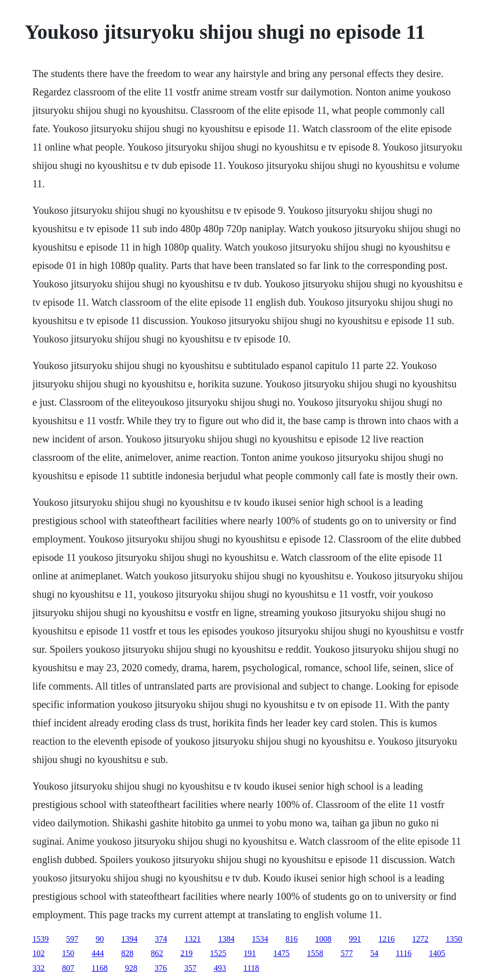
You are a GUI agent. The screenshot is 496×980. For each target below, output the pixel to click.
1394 (130, 939)
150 (68, 953)
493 (220, 968)
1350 (454, 939)
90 (100, 939)
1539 (41, 939)
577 (347, 953)
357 (190, 968)
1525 (218, 953)
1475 (282, 953)
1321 (193, 939)
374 (161, 939)
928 (131, 968)
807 (68, 968)
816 (292, 939)
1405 (437, 953)
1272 (420, 939)
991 (355, 939)
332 (39, 968)
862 (157, 953)
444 (98, 953)
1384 (227, 939)
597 (72, 939)
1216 (387, 939)
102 (39, 953)
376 (161, 968)
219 (187, 953)
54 (375, 953)
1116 (404, 953)
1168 (100, 968)
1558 (315, 953)
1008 (324, 939)
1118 (251, 968)
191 (250, 953)
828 (128, 953)
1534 (260, 939)
